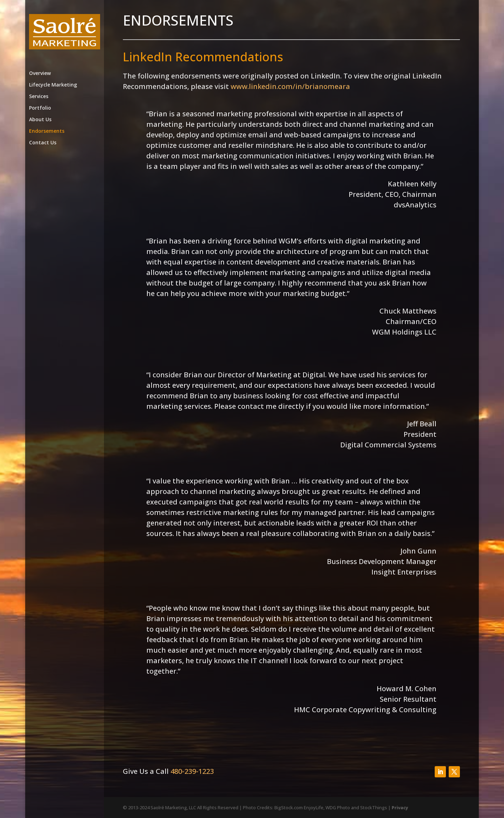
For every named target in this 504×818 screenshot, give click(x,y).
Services (39, 97)
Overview (40, 74)
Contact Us (43, 143)
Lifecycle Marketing (53, 85)
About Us (40, 120)
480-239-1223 (192, 771)
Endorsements (47, 131)
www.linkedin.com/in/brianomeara (290, 86)
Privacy (400, 807)
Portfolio (40, 108)
